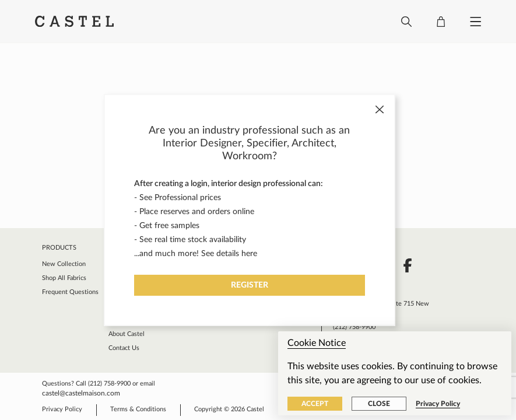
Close (379, 404)
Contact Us (124, 348)
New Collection (64, 264)
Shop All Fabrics (64, 278)
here (249, 254)
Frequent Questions (70, 292)
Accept (315, 404)
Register (250, 285)
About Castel (127, 334)
